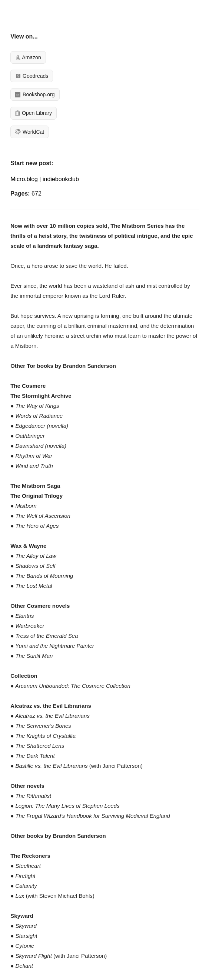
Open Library (34, 113)
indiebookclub (61, 179)
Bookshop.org (35, 94)
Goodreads (32, 76)
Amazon (28, 57)
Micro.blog (24, 179)
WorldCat (30, 132)
